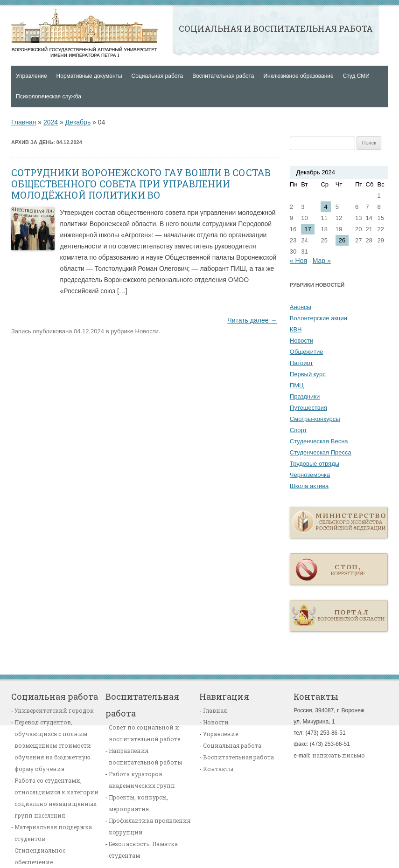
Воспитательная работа (223, 76)
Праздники (305, 396)
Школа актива (309, 486)
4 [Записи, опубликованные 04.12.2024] (325, 207)
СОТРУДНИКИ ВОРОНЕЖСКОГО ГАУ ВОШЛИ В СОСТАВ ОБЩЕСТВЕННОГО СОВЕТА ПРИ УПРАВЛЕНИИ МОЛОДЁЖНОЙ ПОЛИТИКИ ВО (141, 184)
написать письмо (339, 755)
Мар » (322, 261)
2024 (51, 122)
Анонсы (301, 307)
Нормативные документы (89, 76)
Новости (147, 331)
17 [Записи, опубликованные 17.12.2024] (308, 229)
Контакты (218, 769)
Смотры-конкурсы (315, 419)
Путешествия (308, 408)
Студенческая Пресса (321, 452)
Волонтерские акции (318, 318)
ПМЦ (297, 385)
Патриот (301, 363)
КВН (296, 329)
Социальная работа (157, 76)
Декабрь (78, 122)
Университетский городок (54, 710)
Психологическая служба (49, 96)
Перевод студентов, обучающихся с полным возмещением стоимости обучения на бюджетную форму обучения (53, 745)
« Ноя (298, 261)
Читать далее (252, 320)
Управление (31, 76)
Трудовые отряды (315, 464)
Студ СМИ (356, 76)
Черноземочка (310, 475)
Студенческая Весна (319, 441)
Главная (84, 33)
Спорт (298, 430)
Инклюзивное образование (298, 76)
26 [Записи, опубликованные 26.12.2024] (342, 240)
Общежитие (307, 352)
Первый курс (308, 374)
